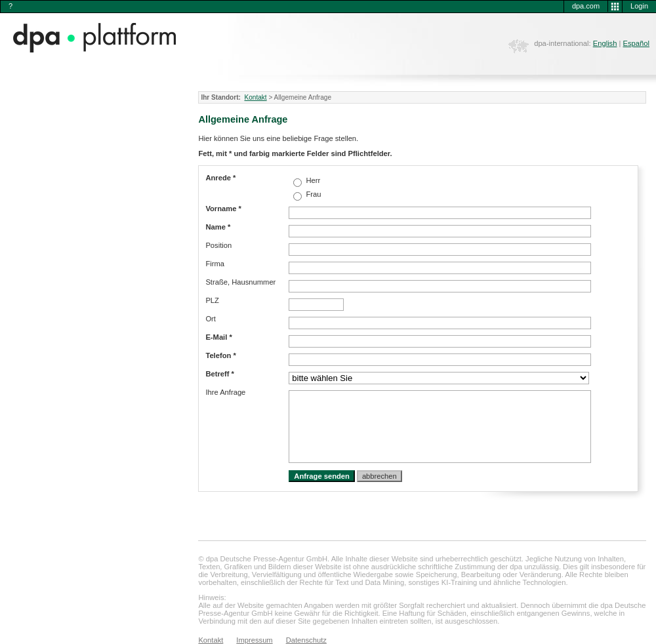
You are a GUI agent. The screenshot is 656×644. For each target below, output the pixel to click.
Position (218, 245)
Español (636, 43)
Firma (215, 264)
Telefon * (220, 355)
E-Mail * (218, 337)
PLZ (212, 300)
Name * (218, 227)
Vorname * (223, 209)
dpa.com (586, 6)
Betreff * (220, 374)
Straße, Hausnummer (240, 282)
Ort (211, 319)
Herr (312, 180)
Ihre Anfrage (225, 392)
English (605, 43)
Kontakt (255, 97)
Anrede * (220, 178)
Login (639, 6)
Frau (312, 194)
